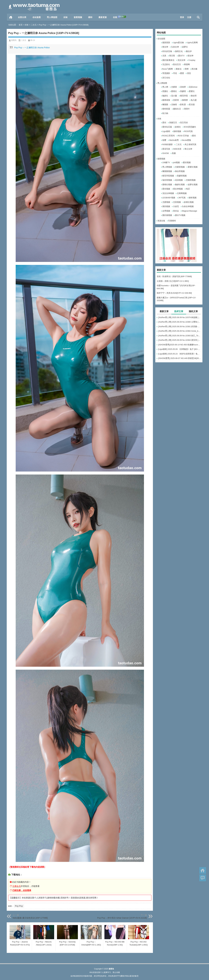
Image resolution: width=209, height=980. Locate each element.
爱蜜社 (192, 91)
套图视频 (78, 17)
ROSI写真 (188, 131)
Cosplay (192, 60)
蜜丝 (194, 136)
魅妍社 (165, 96)
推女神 (165, 47)
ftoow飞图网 (168, 69)
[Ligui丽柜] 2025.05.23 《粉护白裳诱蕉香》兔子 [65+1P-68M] (180, 354)
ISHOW (166, 153)
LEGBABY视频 (169, 198)
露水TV (181, 56)
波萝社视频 (193, 185)
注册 (189, 17)
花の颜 (174, 96)
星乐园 (192, 105)
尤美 (164, 56)
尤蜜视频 (166, 202)
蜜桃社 (174, 91)
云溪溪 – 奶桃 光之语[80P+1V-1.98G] (173, 281)
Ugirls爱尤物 (178, 43)
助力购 (165, 113)
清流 (189, 73)
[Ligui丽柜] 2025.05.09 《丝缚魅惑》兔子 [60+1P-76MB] (180, 349)
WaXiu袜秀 (174, 140)
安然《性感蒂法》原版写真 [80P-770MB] (174, 276)
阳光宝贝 (177, 64)
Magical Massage (190, 211)
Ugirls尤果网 (192, 43)
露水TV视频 (180, 215)
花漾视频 (179, 180)
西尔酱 (194, 69)
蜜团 (182, 73)
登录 (182, 17)
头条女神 (175, 47)
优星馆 (176, 100)
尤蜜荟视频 (180, 167)
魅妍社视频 (180, 185)
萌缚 (187, 69)
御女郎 (194, 96)
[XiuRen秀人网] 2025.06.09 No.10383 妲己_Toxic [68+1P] (180, 336)
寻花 (175, 73)
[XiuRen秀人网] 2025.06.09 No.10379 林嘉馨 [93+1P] (180, 317)
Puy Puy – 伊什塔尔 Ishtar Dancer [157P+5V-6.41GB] (122, 918)
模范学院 (184, 96)
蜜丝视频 (187, 162)
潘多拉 (179, 69)
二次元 (34, 25)
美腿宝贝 (173, 123)
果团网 (187, 64)
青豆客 (172, 56)
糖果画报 (166, 100)
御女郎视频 (180, 171)
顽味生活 (177, 109)
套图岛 (14, 40)
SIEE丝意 (177, 149)
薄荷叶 (187, 109)
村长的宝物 (167, 51)
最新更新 (103, 17)
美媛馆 (183, 91)
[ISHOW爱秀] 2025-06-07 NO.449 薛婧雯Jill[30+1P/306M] (180, 358)
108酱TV (166, 162)
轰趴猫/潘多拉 (168, 60)
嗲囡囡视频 (167, 171)
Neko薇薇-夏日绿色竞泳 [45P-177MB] (30, 918)
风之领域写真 (191, 144)
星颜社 (165, 91)
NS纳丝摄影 (168, 144)
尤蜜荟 (174, 87)
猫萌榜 (185, 100)
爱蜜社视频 (193, 167)
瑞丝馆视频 (167, 180)
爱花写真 (166, 149)
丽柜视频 (177, 131)
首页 (11, 17)
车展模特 (172, 221)
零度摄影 (166, 73)
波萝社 (185, 47)
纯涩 (188, 189)
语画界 (183, 87)
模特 (90, 17)
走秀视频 (166, 211)
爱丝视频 (166, 189)
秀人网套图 (52, 17)
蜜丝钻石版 (167, 127)
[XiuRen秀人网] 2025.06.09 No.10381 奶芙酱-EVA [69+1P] (180, 326)
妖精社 (178, 127)
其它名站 (166, 78)
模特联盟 (166, 109)
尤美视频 (177, 202)
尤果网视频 (182, 193)
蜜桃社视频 (167, 185)
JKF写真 (182, 198)
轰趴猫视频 (167, 215)
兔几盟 (194, 100)
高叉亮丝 (184, 123)
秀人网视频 (167, 167)
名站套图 (37, 17)
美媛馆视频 (182, 176)
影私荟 (183, 105)
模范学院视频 (168, 176)
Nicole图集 (186, 140)
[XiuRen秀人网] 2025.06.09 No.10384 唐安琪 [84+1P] (180, 340)
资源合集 (161, 221)
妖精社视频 (189, 202)
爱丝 (164, 123)
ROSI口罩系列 (169, 136)
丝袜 (65, 17)
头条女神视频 (188, 206)
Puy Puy (19, 906)
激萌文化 (179, 51)
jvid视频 (176, 162)
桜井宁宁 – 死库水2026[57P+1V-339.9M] (174, 293)
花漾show (193, 87)
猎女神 (190, 56)
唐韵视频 (166, 206)
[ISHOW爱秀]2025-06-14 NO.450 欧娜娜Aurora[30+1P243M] (180, 345)
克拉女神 (181, 60)
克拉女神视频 (168, 193)
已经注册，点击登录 (22, 890)
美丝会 (176, 211)
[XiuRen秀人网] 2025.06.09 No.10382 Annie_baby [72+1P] (180, 331)
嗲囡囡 (165, 105)
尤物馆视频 (191, 180)
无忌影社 (166, 64)
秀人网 (165, 87)
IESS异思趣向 (190, 127)
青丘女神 (188, 149)
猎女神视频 (178, 189)
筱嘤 (164, 140)
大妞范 (176, 206)
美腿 (174, 153)
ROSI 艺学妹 (183, 136)
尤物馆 (174, 105)
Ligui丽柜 (166, 131)
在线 (119, 17)
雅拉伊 (189, 51)
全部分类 (22, 17)
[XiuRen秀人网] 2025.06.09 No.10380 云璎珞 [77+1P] (180, 322)
